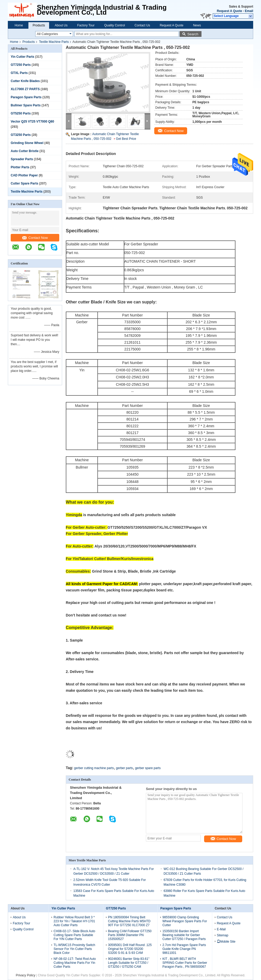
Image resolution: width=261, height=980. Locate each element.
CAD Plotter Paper (24, 175)
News (197, 25)
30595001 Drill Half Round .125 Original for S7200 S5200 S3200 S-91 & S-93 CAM (130, 949)
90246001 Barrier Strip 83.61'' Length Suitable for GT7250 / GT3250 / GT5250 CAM (129, 963)
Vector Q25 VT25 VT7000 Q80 (32, 122)
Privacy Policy (25, 975)
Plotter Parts (20, 167)
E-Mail (221, 929)
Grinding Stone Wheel (27, 143)
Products (39, 25)
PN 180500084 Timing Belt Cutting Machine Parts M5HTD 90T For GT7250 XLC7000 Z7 (129, 921)
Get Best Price (126, 139)
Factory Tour (86, 25)
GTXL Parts (19, 73)
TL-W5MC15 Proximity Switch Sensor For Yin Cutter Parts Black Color (74, 949)
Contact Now (35, 238)
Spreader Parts (22, 159)
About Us (61, 25)
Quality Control (114, 25)
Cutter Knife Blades (25, 81)
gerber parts (124, 768)
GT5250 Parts (21, 113)
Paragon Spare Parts (26, 97)
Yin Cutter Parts (22, 57)
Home (19, 25)
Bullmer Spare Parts (26, 105)
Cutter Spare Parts (24, 183)
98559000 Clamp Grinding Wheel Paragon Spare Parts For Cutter (185, 921)
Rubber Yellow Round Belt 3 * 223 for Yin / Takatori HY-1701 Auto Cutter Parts (74, 921)
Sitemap (223, 935)
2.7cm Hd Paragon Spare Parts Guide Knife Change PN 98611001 (184, 949)
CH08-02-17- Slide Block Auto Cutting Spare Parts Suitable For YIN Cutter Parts (74, 935)
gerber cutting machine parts (94, 768)
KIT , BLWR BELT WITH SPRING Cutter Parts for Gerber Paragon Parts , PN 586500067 (185, 963)
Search (193, 34)
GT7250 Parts (21, 65)
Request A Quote (229, 11)
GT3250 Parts (21, 135)
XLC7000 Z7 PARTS (25, 89)
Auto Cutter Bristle (25, 151)
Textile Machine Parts (54, 42)
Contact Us (142, 25)
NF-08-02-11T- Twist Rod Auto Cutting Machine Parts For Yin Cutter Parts (75, 963)
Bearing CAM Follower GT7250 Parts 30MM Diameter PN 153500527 (130, 935)
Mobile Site (226, 942)
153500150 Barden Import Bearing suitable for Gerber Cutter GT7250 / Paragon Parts (184, 935)
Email (249, 11)
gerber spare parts (148, 768)
